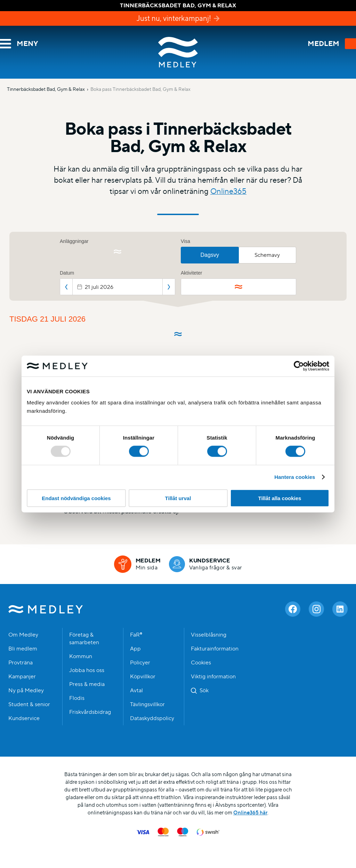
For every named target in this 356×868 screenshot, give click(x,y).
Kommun (81, 656)
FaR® (136, 635)
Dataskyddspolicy (152, 718)
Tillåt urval (178, 498)
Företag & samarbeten (84, 639)
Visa (185, 241)
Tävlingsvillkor (147, 704)
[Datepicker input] (118, 287)
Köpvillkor (143, 677)
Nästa (169, 287)
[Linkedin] (340, 609)
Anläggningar (74, 241)
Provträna (21, 663)
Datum (67, 273)
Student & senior (29, 704)
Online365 (228, 191)
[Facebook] (293, 609)
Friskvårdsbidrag (90, 712)
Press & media (87, 684)
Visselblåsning (209, 635)
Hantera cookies (295, 477)
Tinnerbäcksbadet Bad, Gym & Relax (46, 89)
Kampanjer (22, 677)
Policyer (140, 663)
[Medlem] (137, 564)
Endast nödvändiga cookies (76, 498)
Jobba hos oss (87, 670)
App (135, 649)
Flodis (77, 698)
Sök (204, 691)
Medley (178, 52)
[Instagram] (316, 609)
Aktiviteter (191, 273)
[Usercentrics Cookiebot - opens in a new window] (299, 366)
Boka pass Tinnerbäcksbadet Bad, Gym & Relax (140, 89)
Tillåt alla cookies (280, 498)
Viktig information (213, 677)
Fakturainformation (215, 649)
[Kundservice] (206, 564)
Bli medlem (23, 649)
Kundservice (24, 718)
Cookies (201, 663)
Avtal (136, 691)
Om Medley (23, 635)
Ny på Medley (26, 691)
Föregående (66, 287)
